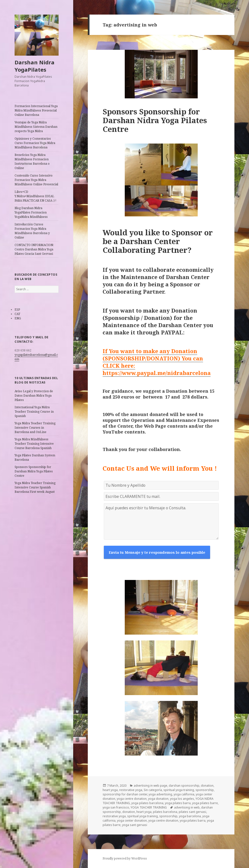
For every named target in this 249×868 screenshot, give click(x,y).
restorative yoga (131, 790)
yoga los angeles (182, 799)
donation (207, 786)
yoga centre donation (132, 799)
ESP (17, 310)
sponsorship (205, 790)
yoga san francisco (116, 807)
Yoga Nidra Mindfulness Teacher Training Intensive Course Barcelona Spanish (34, 444)
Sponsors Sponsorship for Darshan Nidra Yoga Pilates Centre (34, 471)
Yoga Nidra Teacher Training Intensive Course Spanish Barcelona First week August (35, 487)
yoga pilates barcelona (147, 803)
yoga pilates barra (178, 803)
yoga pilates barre (205, 803)
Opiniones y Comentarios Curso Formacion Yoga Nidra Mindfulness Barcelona (35, 143)
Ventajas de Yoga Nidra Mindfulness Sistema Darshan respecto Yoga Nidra (36, 127)
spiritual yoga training (179, 790)
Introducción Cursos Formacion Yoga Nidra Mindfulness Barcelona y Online (32, 231)
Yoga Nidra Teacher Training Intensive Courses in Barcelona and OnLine (35, 428)
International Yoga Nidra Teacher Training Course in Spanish (34, 412)
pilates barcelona (165, 812)
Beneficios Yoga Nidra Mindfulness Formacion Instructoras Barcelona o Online (32, 161)
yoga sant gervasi (135, 825)
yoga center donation (132, 821)
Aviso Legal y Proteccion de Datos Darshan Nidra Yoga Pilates (34, 396)
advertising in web (187, 807)
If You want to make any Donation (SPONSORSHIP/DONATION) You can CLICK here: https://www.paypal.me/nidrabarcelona (157, 362)
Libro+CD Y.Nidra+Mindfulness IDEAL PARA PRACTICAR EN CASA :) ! (35, 196)
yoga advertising (160, 794)
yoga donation (158, 799)
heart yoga (110, 790)
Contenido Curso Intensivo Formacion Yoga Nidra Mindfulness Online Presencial (36, 180)
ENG (18, 318)
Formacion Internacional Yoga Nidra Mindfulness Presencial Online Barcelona (36, 110)
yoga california (184, 794)
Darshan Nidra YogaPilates (35, 66)
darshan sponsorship (184, 786)
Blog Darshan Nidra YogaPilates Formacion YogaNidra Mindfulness (31, 212)
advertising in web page (151, 786)
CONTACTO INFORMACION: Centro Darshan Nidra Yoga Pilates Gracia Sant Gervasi (34, 249)
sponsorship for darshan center (125, 794)
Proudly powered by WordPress (125, 858)
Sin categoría (153, 790)
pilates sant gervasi (192, 812)
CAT (17, 314)
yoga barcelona (190, 816)
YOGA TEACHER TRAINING (149, 807)
